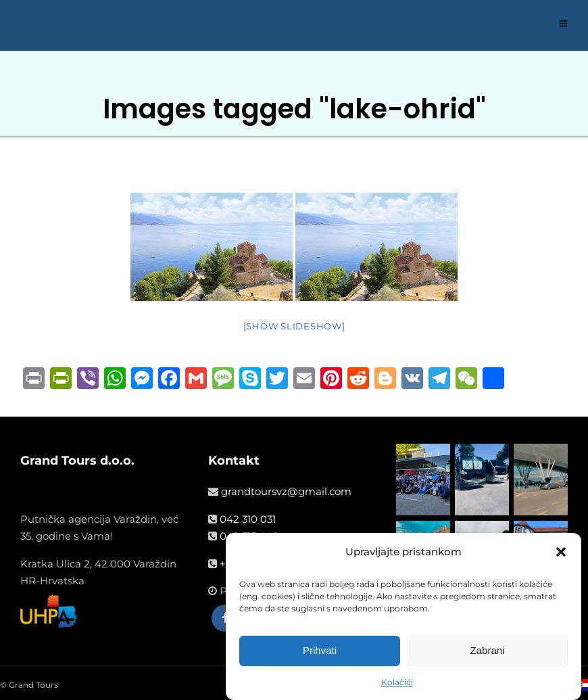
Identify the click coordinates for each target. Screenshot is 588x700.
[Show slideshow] (294, 326)
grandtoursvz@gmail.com (286, 491)
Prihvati (320, 652)
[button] (561, 553)
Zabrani (488, 652)
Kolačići (397, 683)
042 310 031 (248, 519)
